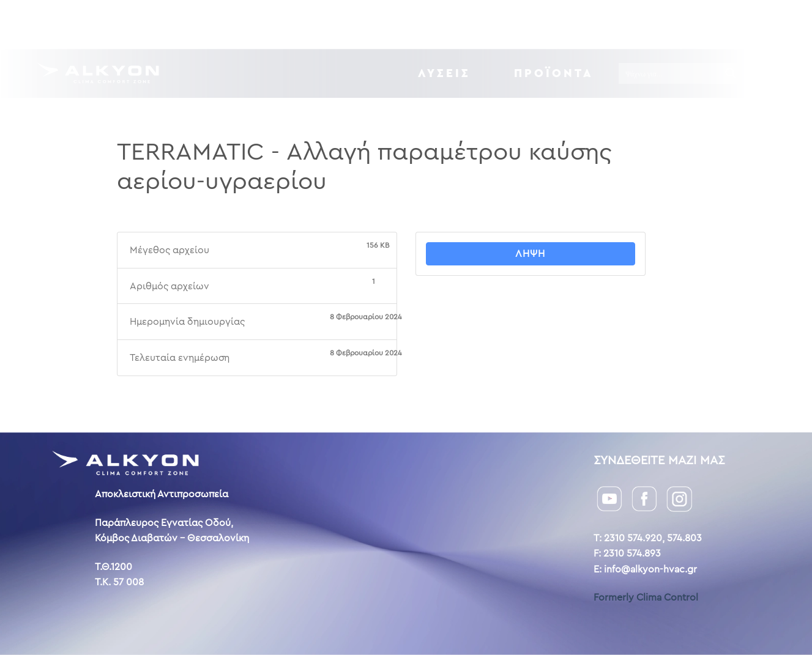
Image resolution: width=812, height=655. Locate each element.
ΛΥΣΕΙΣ (444, 73)
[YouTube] (609, 498)
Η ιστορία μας (552, 24)
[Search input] (670, 73)
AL (755, 24)
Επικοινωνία (635, 24)
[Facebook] (644, 498)
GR (716, 24)
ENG (737, 24)
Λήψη (530, 253)
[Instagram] (679, 498)
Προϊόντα (554, 73)
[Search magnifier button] (731, 73)
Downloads (470, 24)
